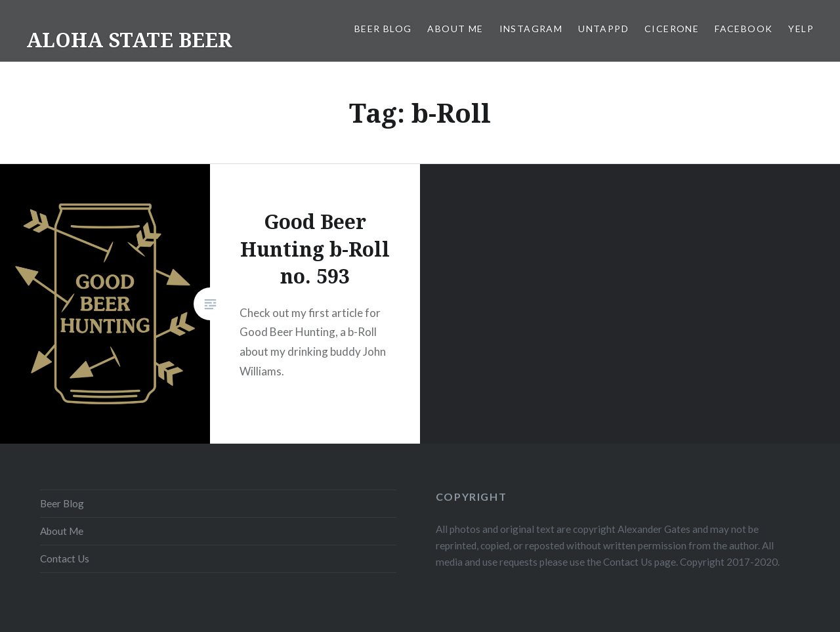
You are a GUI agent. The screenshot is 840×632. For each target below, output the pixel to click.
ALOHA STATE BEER (129, 40)
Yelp (801, 29)
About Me (455, 29)
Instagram (531, 29)
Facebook (744, 29)
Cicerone (672, 29)
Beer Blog (383, 29)
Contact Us (65, 558)
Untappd (603, 29)
